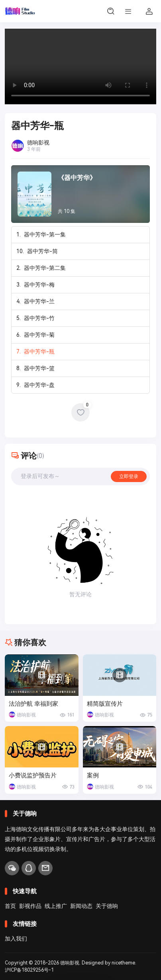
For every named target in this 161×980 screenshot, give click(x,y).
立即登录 (129, 476)
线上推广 (56, 906)
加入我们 (16, 939)
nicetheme (123, 963)
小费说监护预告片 (33, 775)
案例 (93, 775)
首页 (10, 906)
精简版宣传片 (105, 704)
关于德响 (107, 906)
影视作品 (30, 906)
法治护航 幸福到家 (33, 704)
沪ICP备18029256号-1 (29, 970)
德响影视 (70, 963)
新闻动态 (81, 906)
